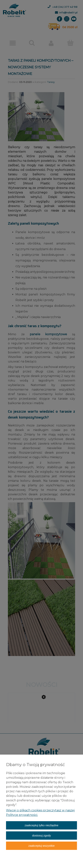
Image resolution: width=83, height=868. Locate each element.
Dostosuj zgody (42, 835)
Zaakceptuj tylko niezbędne (41, 825)
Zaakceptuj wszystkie (41, 846)
